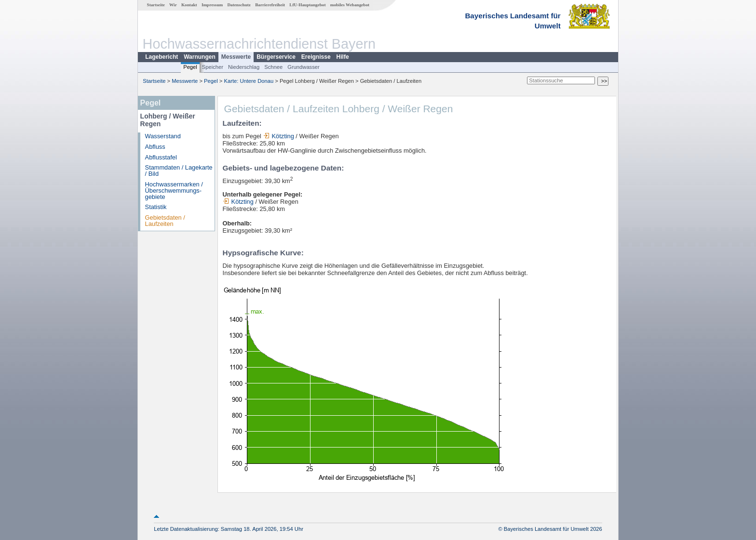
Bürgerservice (276, 57)
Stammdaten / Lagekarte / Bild (179, 171)
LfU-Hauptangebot (307, 5)
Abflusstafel (161, 157)
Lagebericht (162, 57)
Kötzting (279, 136)
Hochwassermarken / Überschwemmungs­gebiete (174, 191)
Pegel (190, 67)
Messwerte (236, 57)
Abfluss (155, 147)
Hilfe (343, 57)
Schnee (273, 67)
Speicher (213, 67)
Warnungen (200, 57)
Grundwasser (304, 67)
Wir (173, 5)
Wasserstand (163, 136)
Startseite (156, 5)
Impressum (212, 5)
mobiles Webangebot (350, 5)
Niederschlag (244, 67)
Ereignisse (316, 57)
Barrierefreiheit (270, 5)
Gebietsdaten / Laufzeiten (165, 221)
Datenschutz (239, 5)
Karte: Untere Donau (249, 81)
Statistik (156, 207)
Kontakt (189, 5)
